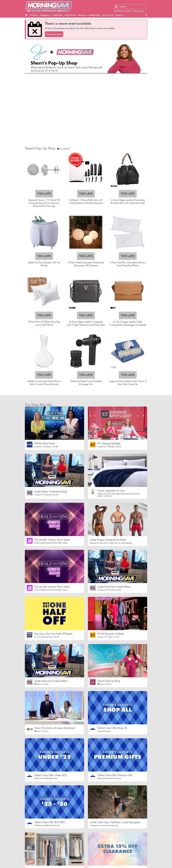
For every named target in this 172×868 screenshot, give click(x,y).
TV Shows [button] (34, 15)
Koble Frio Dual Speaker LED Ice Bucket (44, 264)
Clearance (82, 15)
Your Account (108, 15)
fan (123, 11)
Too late (44, 194)
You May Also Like (38, 405)
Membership (94, 15)
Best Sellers (58, 15)
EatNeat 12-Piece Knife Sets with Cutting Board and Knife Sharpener (86, 201)
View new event (54, 34)
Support (119, 15)
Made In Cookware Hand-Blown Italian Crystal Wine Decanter (44, 383)
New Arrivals (70, 15)
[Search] (116, 7)
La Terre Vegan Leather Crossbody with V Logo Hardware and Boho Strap (86, 323)
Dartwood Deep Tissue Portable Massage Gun (86, 383)
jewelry (128, 11)
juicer (143, 11)
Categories (46, 15)
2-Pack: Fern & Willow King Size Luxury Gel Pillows (44, 323)
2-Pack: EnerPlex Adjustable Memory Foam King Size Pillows (128, 264)
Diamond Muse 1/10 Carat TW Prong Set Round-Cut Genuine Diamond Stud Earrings (44, 203)
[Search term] (131, 7)
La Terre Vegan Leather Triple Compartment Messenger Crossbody (128, 323)
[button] (26, 15)
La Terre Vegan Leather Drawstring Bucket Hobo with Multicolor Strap (128, 201)
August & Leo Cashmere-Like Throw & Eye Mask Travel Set (128, 383)
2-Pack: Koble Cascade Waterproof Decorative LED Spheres (86, 264)
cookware (136, 11)
